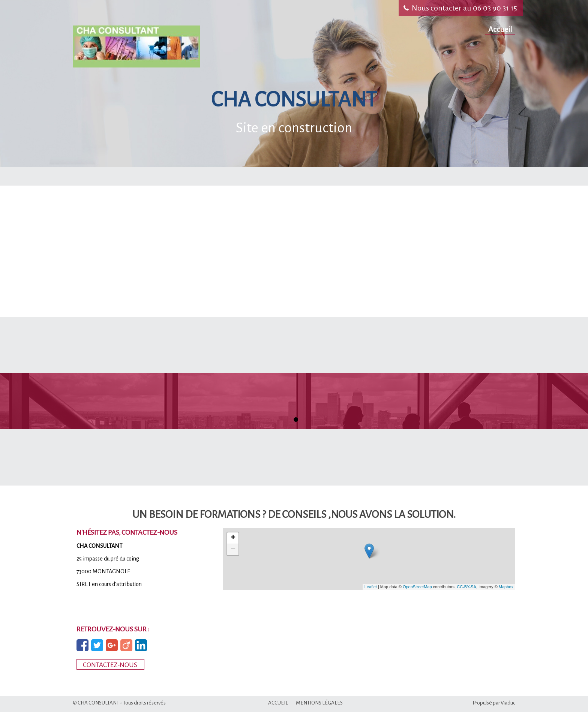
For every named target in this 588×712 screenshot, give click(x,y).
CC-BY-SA (466, 587)
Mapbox (506, 587)
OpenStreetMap (417, 587)
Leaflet (371, 587)
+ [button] (233, 538)
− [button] (233, 550)
